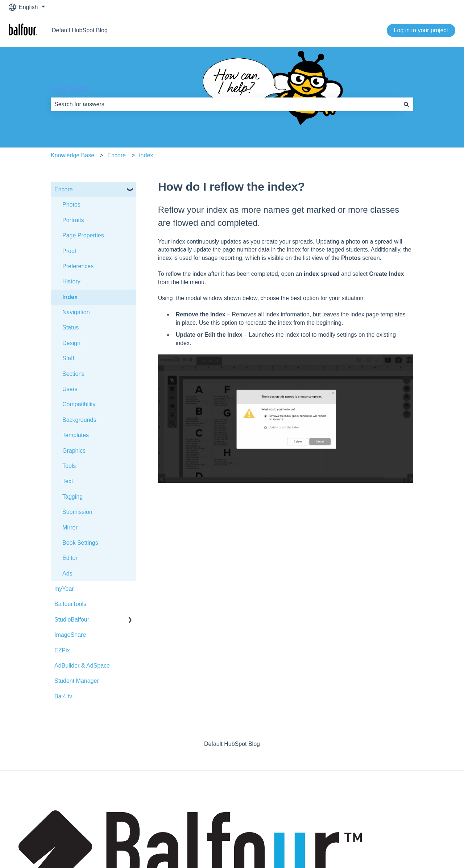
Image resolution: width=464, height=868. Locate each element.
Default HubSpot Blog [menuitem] (232, 744)
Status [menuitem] (71, 327)
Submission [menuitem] (77, 512)
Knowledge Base (72, 155)
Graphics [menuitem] (74, 451)
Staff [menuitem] (68, 358)
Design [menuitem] (71, 343)
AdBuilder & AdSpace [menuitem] (82, 666)
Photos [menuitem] (71, 205)
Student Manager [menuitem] (77, 681)
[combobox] (225, 104)
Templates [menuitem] (76, 435)
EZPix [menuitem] (62, 650)
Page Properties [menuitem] (83, 235)
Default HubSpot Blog (80, 30)
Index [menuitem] (70, 297)
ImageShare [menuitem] (70, 635)
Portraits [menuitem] (73, 220)
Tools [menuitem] (69, 466)
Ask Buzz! (71, 89)
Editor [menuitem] (70, 558)
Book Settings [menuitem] (80, 543)
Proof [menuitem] (69, 251)
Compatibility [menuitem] (79, 404)
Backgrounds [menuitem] (79, 420)
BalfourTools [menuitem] (70, 604)
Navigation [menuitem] (76, 312)
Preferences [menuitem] (78, 266)
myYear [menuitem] (64, 589)
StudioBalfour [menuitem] (72, 620)
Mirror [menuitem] (70, 528)
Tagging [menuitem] (72, 497)
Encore (117, 155)
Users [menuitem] (70, 389)
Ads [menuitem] (67, 574)
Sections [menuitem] (73, 374)
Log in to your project (421, 30)
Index (146, 155)
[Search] (406, 104)
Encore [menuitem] (64, 189)
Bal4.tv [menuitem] (63, 696)
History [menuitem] (71, 281)
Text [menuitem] (68, 481)
